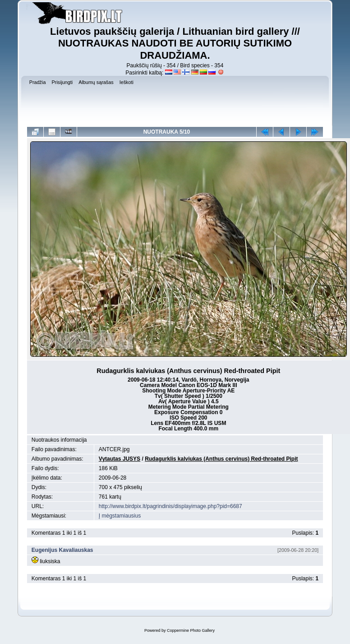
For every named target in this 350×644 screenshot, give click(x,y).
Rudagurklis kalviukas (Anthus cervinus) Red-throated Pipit (221, 459)
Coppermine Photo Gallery (191, 630)
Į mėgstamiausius (120, 516)
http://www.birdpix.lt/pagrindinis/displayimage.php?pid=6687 (170, 506)
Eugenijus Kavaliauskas (62, 550)
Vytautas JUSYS (120, 459)
